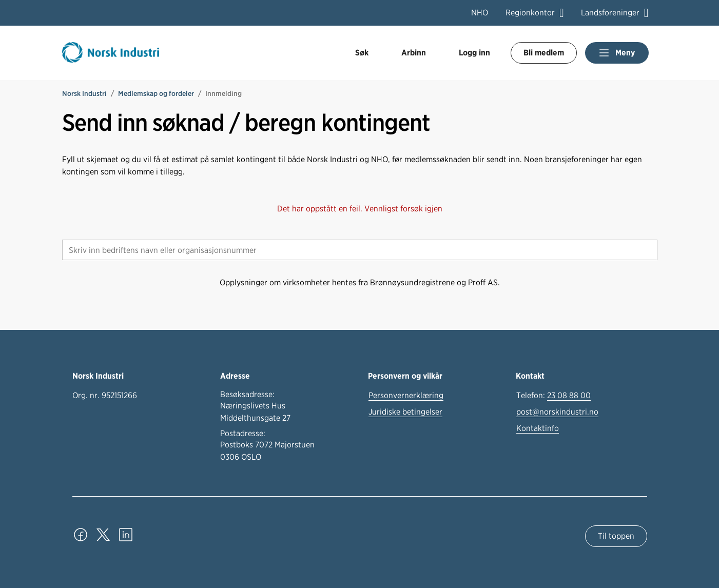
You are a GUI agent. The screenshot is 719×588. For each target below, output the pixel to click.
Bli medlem (544, 53)
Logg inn (474, 53)
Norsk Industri (84, 93)
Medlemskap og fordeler (156, 93)
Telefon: (553, 396)
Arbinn (414, 53)
